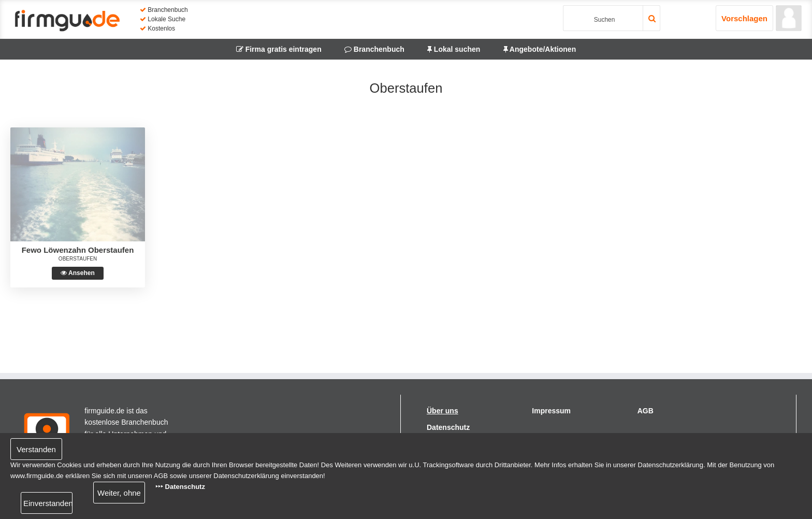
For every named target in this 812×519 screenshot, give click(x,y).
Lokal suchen (454, 49)
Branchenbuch (374, 49)
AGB (646, 411)
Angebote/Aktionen (540, 49)
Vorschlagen (744, 18)
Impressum (551, 411)
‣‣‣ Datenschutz (180, 487)
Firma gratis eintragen (279, 49)
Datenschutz (448, 427)
